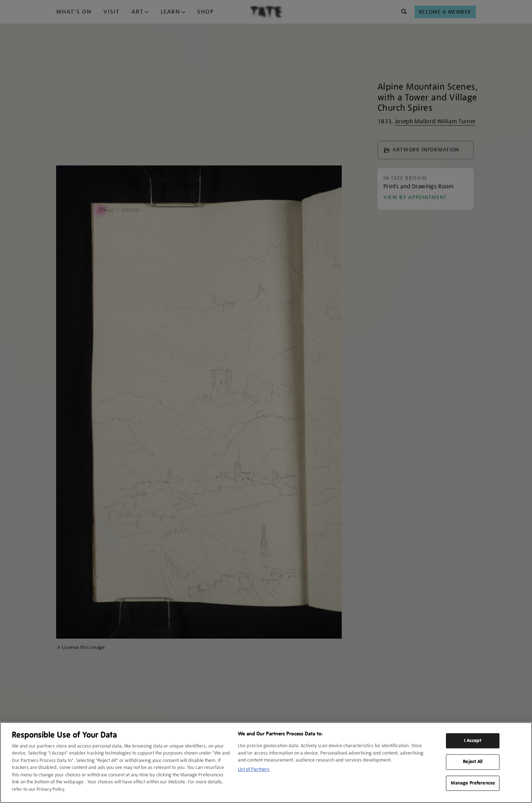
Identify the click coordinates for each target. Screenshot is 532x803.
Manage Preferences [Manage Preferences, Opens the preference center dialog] (473, 783)
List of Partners (254, 769)
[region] (266, 763)
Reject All (473, 762)
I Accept (473, 741)
